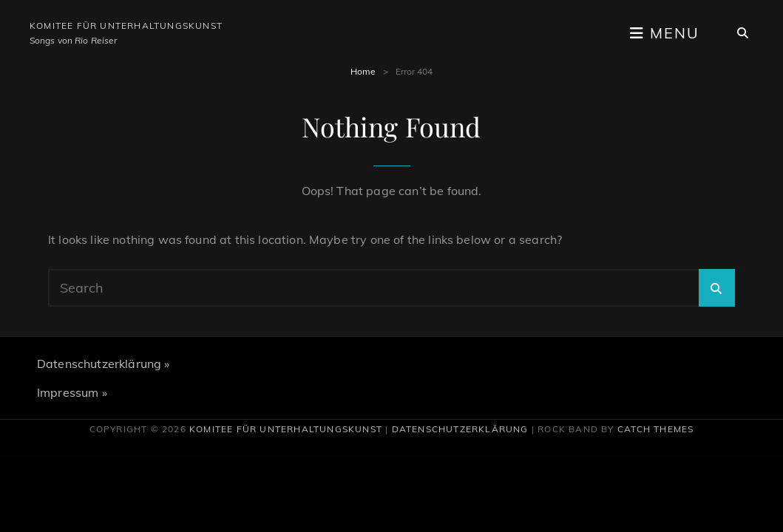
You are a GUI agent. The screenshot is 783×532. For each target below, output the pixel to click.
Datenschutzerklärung (460, 429)
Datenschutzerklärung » (104, 364)
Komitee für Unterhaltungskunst (126, 25)
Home (363, 71)
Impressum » (72, 392)
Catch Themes (655, 429)
